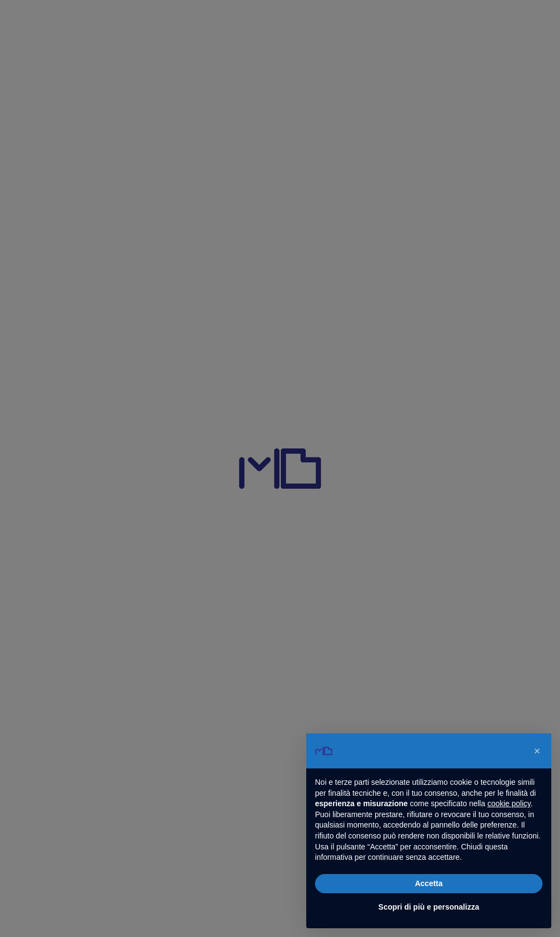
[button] (537, 751)
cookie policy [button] (509, 803)
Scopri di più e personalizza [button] (429, 907)
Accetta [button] (429, 883)
